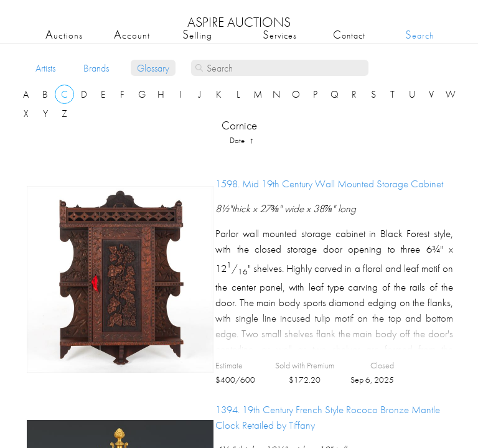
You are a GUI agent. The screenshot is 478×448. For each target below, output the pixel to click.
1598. (329, 184)
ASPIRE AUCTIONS (239, 22)
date (238, 140)
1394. (328, 417)
